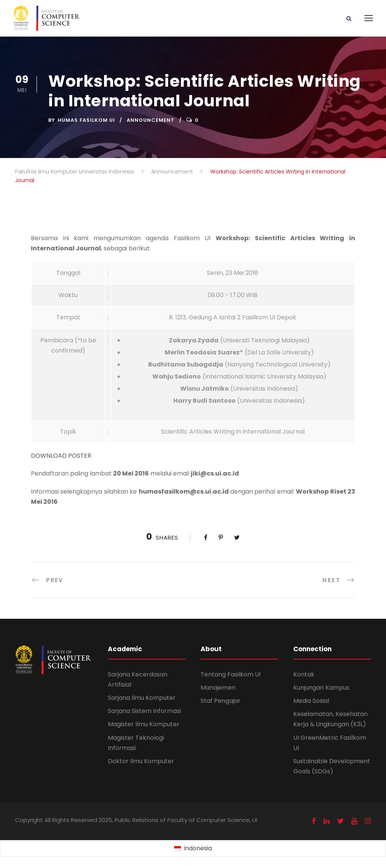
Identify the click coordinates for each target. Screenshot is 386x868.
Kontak (304, 674)
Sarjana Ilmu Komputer (142, 698)
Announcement (151, 120)
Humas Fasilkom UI (86, 120)
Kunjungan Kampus (321, 688)
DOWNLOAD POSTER (61, 456)
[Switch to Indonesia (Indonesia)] (193, 849)
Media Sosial (311, 701)
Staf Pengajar (221, 701)
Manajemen (218, 688)
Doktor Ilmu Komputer (141, 761)
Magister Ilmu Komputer (144, 724)
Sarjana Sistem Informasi (144, 711)
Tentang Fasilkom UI (231, 674)
